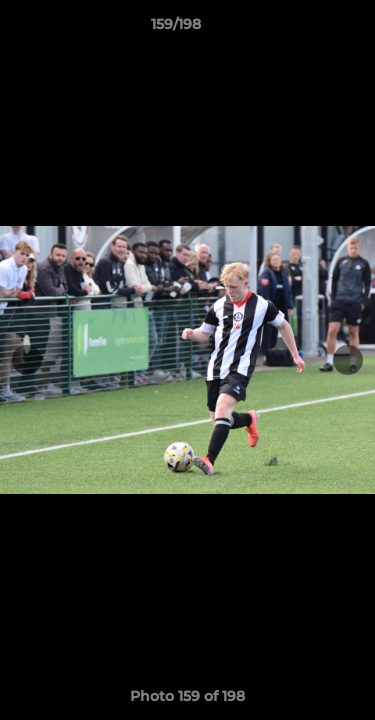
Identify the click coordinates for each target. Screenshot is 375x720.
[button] (303, 29)
